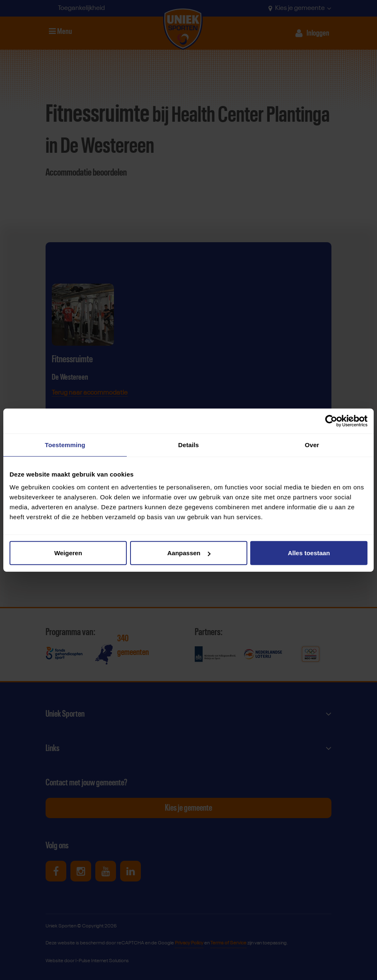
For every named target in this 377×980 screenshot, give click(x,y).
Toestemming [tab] (65, 444)
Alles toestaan (309, 553)
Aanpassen (189, 553)
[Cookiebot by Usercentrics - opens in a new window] (331, 421)
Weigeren (68, 553)
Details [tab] (188, 444)
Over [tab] (312, 444)
